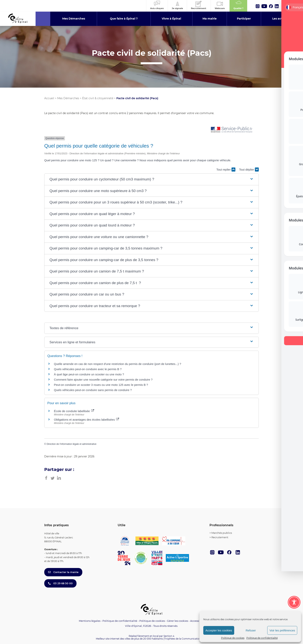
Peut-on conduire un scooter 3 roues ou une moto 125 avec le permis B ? (101, 385)
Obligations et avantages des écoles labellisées (86, 420)
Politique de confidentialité (262, 638)
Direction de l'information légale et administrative (71, 444)
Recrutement (220, 537)
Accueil (49, 98)
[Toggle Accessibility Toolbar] (294, 602)
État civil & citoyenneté (98, 98)
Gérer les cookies (177, 621)
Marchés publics (222, 533)
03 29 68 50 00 (60, 583)
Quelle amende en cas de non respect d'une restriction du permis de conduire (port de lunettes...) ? (117, 364)
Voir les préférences (282, 630)
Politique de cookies (233, 638)
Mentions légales (90, 621)
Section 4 (169, 636)
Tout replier (226, 170)
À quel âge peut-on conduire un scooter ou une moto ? (89, 374)
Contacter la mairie (63, 572)
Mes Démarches (68, 98)
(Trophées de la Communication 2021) (185, 639)
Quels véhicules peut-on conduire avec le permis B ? (88, 369)
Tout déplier (249, 170)
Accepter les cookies (219, 630)
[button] (151, 179)
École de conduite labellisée (74, 411)
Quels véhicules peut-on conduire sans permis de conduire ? (93, 390)
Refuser (251, 630)
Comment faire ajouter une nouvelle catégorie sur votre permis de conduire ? (103, 380)
